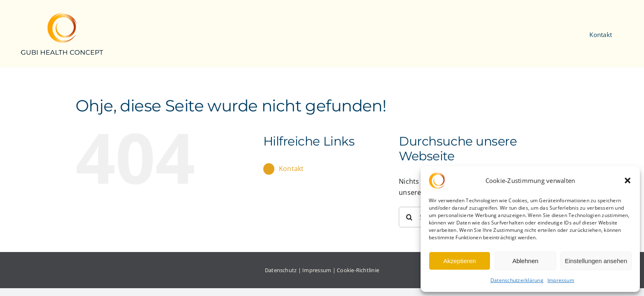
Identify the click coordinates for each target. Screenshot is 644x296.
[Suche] (409, 217)
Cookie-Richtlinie (358, 270)
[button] (628, 180)
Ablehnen (525, 261)
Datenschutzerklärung (517, 280)
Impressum (561, 280)
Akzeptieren (459, 261)
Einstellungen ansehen (596, 261)
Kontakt (291, 169)
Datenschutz (281, 270)
